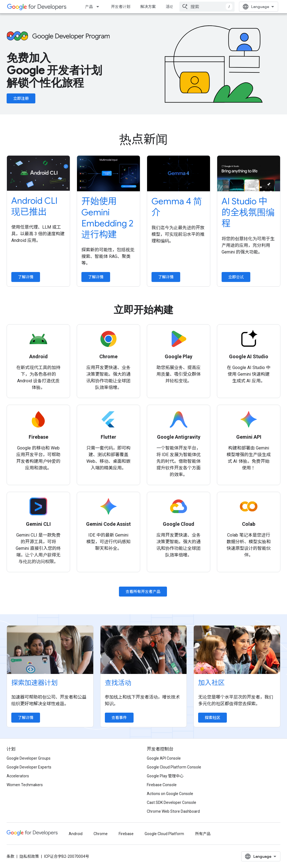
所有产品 (203, 834)
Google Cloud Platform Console (174, 767)
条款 (10, 856)
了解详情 (26, 277)
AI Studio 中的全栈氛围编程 (248, 212)
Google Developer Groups (29, 758)
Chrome (101, 834)
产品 (89, 7)
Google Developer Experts (29, 767)
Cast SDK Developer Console (172, 802)
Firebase (126, 834)
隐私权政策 (29, 856)
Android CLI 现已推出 (34, 206)
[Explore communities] (237, 650)
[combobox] (207, 7)
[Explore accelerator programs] (50, 650)
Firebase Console (162, 785)
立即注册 (21, 98)
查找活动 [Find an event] (118, 683)
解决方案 (148, 7)
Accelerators (18, 776)
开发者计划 (121, 7)
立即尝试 (236, 277)
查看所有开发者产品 (143, 592)
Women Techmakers (25, 785)
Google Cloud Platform (164, 834)
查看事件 (119, 718)
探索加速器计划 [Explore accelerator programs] (34, 683)
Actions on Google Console (170, 794)
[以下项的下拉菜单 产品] (99, 7)
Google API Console (164, 758)
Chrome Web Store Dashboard (173, 811)
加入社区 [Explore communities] (211, 683)
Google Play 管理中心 (165, 776)
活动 (169, 7)
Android (76, 834)
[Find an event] (144, 650)
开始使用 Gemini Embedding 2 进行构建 (107, 218)
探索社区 (212, 718)
